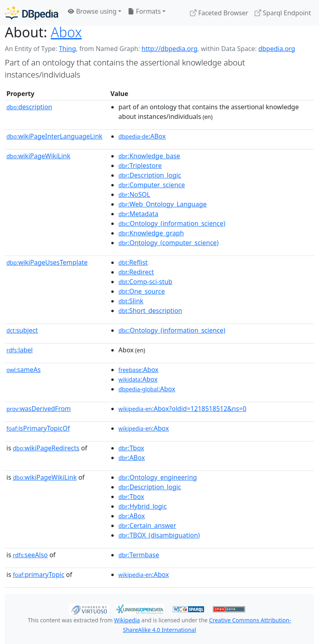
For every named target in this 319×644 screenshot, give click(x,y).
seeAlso (30, 555)
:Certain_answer (147, 525)
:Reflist (133, 262)
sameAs (24, 370)
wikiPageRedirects (46, 448)
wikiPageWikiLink (38, 156)
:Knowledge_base (149, 156)
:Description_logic (150, 175)
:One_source (142, 291)
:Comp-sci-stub (145, 282)
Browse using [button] (92, 11)
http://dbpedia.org (169, 49)
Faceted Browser (219, 13)
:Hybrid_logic (143, 506)
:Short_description (150, 311)
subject (22, 330)
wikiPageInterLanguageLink (54, 136)
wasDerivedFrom (39, 409)
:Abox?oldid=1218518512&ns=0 (182, 409)
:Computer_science (152, 185)
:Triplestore (140, 166)
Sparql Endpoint (283, 13)
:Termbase (139, 555)
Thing (67, 49)
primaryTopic (39, 574)
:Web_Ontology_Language (163, 204)
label (20, 350)
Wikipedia (127, 620)
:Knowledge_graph (151, 233)
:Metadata (138, 214)
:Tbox (131, 448)
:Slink (131, 301)
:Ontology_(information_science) (172, 223)
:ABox (142, 136)
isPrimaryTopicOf (38, 428)
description (29, 107)
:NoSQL (134, 194)
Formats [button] (144, 11)
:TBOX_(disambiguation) (159, 535)
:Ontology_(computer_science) (169, 243)
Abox (66, 32)
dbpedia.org (277, 49)
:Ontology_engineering (158, 477)
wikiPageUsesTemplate (47, 262)
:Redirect (136, 272)
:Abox (138, 370)
